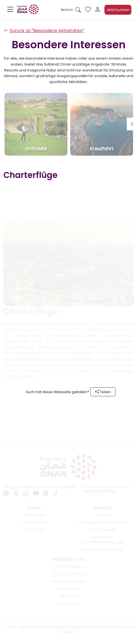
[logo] (28, 9)
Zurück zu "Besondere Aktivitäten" (44, 31)
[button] (67, 10)
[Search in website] (78, 10)
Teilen (103, 392)
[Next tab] (132, 124)
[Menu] (10, 11)
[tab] (36, 124)
